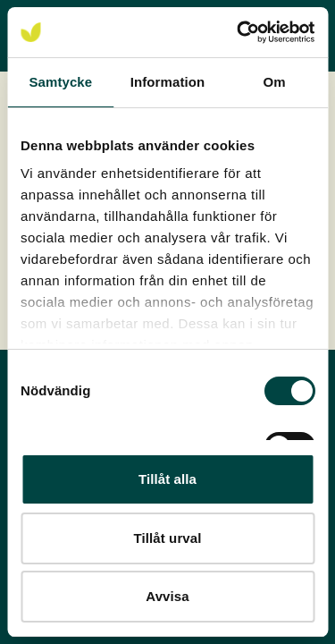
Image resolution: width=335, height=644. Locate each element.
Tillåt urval (168, 538)
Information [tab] (168, 82)
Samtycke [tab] (60, 82)
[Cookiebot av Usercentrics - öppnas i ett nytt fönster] (239, 32)
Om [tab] (275, 82)
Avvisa (167, 596)
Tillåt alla (167, 479)
